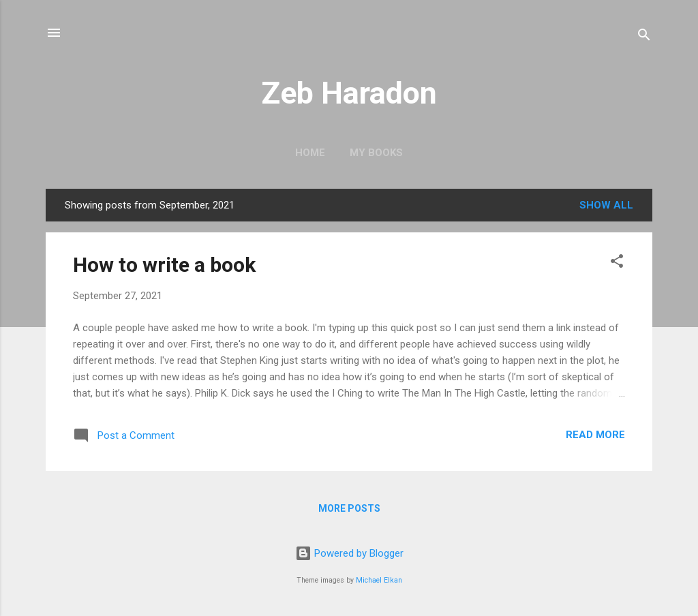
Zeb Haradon (349, 93)
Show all (606, 205)
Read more (595, 435)
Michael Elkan (379, 580)
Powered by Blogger (349, 553)
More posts (349, 508)
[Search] (644, 37)
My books (376, 153)
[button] (617, 263)
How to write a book (164, 265)
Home (310, 153)
